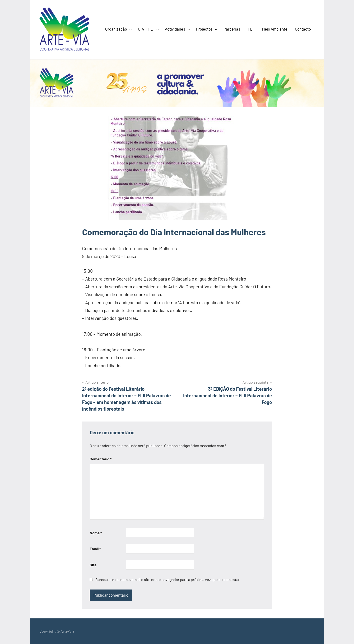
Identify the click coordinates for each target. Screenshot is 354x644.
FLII (251, 29)
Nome (96, 533)
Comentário (101, 459)
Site (93, 565)
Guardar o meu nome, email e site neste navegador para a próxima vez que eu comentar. (168, 579)
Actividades (177, 29)
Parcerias (232, 29)
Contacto (303, 29)
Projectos (206, 29)
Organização (118, 29)
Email (95, 549)
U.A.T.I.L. (148, 29)
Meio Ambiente (275, 29)
